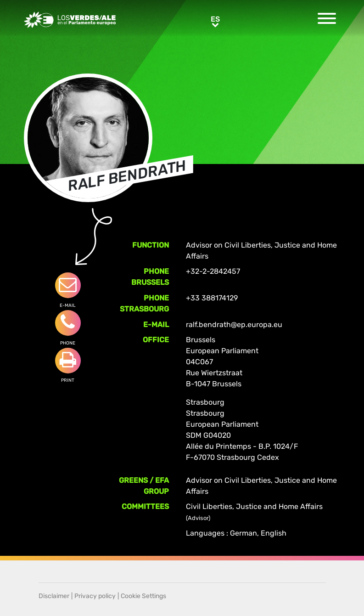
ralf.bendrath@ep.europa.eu (234, 325)
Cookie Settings (143, 596)
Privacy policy (95, 596)
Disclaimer (54, 596)
